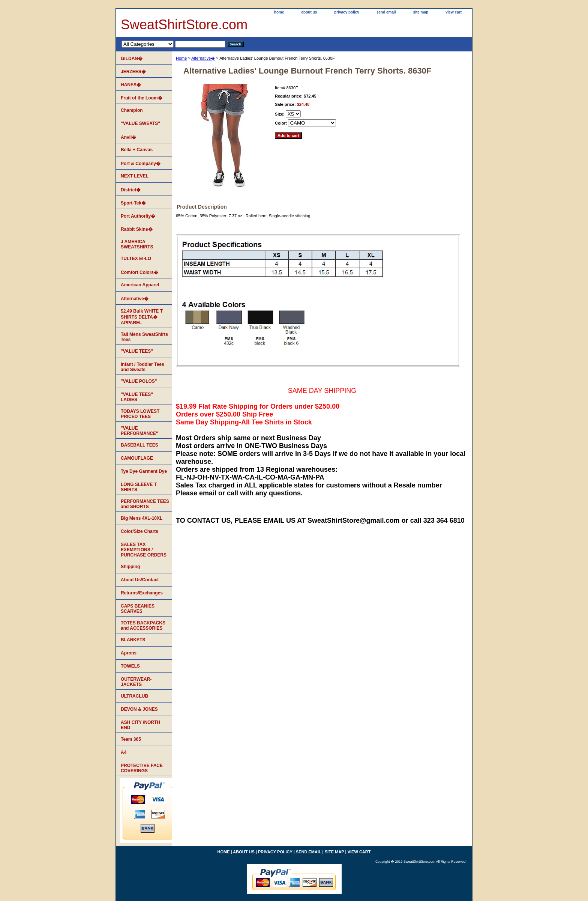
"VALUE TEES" (137, 351)
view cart (454, 12)
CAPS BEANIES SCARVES (138, 609)
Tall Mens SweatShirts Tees (144, 337)
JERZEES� (133, 72)
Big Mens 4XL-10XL (142, 518)
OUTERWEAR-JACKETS (136, 682)
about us (309, 12)
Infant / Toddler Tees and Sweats (142, 367)
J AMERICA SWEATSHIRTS (137, 244)
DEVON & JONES (139, 709)
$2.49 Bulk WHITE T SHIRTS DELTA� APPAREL (142, 317)
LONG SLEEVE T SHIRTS (139, 487)
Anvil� (128, 137)
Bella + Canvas (137, 150)
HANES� (131, 85)
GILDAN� (132, 59)
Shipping (130, 567)
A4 (124, 752)
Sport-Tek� (133, 203)
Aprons (129, 653)
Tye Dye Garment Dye (144, 471)
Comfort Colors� (139, 272)
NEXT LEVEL (135, 176)
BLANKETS (133, 640)
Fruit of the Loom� (142, 98)
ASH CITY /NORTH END (140, 725)
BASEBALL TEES (139, 445)
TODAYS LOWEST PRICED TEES (140, 414)
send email (386, 12)
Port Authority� (138, 216)
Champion (132, 110)
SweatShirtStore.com (184, 25)
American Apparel (140, 285)
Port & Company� (141, 164)
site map (421, 12)
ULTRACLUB (134, 696)
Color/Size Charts (139, 531)
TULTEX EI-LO (136, 259)
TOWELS (130, 666)
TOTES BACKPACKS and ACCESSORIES (143, 626)
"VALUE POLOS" (139, 381)
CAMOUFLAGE (137, 458)
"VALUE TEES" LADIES (137, 397)
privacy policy (347, 12)
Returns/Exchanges (142, 593)
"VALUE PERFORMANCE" (139, 431)
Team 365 (131, 739)
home (279, 12)
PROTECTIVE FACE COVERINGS (142, 768)
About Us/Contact (140, 580)
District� (131, 190)
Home (181, 58)
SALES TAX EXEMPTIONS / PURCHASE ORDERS (144, 550)
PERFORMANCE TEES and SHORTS (145, 504)
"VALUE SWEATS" (140, 123)
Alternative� (203, 58)
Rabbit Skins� (137, 229)
